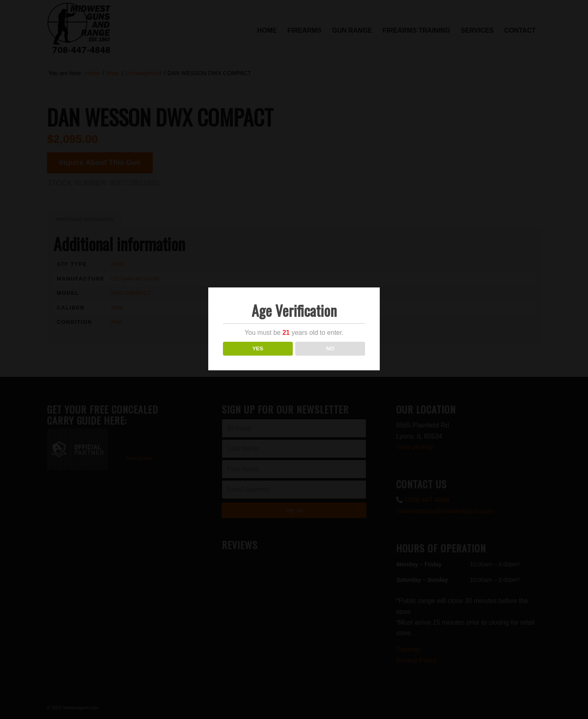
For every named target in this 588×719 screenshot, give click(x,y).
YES (258, 348)
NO (330, 348)
